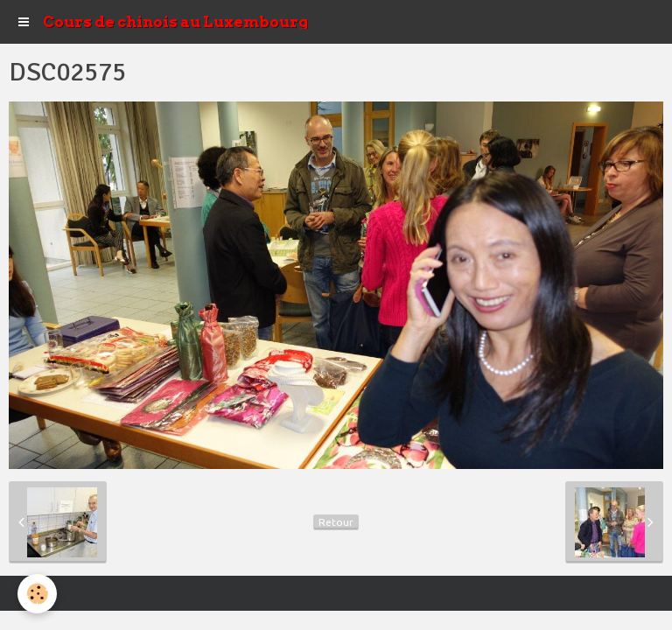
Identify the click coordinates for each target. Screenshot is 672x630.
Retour (336, 522)
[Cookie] (37, 594)
